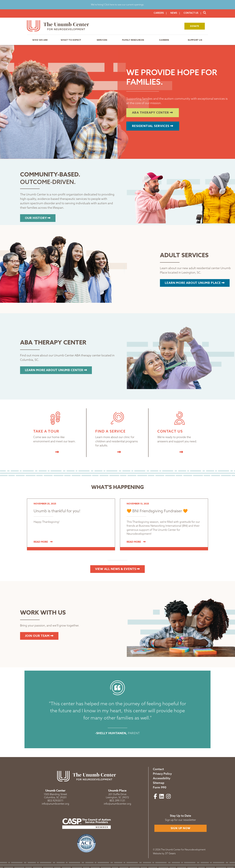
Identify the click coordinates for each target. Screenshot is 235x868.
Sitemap (159, 783)
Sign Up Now (181, 828)
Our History (38, 218)
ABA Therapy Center (153, 113)
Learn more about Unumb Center (56, 370)
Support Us (195, 40)
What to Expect (71, 40)
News (174, 13)
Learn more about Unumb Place (195, 283)
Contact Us (191, 13)
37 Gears (170, 853)
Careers (159, 13)
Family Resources (133, 40)
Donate (195, 26)
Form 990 (160, 787)
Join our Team (39, 636)
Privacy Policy (162, 774)
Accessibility (162, 778)
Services (102, 40)
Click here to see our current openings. (124, 5)
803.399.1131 (117, 801)
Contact (158, 769)
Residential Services (153, 126)
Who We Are (40, 40)
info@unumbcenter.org (55, 804)
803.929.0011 (55, 801)
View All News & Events (118, 569)
